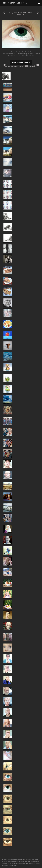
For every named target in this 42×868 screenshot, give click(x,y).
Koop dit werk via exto (21, 63)
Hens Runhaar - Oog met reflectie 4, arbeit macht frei (16, 3)
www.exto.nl (22, 859)
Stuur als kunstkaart (21, 66)
